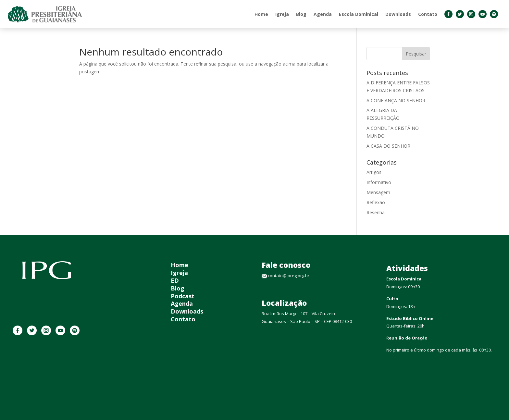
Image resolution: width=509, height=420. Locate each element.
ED (175, 280)
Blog (301, 14)
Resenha (376, 212)
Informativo (379, 182)
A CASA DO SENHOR (388, 146)
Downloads (398, 14)
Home (261, 14)
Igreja (282, 14)
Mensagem (378, 192)
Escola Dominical (359, 14)
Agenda (323, 14)
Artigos (374, 172)
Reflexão (376, 202)
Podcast (183, 296)
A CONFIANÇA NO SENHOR (396, 100)
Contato (428, 14)
